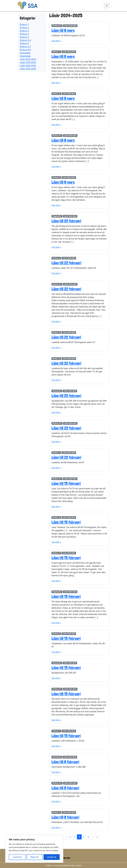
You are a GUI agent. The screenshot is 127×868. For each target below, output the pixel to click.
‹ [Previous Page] (66, 837)
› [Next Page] (93, 837)
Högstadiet (25, 56)
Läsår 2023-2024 (28, 62)
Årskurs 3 (24, 31)
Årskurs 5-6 (25, 40)
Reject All (35, 857)
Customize (17, 857)
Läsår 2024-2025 (28, 65)
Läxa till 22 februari (66, 221)
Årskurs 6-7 (25, 47)
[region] (34, 849)
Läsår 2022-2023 (28, 59)
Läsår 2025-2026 (28, 69)
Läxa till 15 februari (66, 483)
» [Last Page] (97, 837)
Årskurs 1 (24, 24)
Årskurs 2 (24, 28)
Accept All (52, 857)
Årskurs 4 (24, 34)
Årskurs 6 (24, 43)
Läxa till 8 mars (63, 30)
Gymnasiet (25, 53)
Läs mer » (56, 41)
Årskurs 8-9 (25, 50)
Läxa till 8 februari (65, 762)
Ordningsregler (65, 858)
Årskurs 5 (24, 37)
